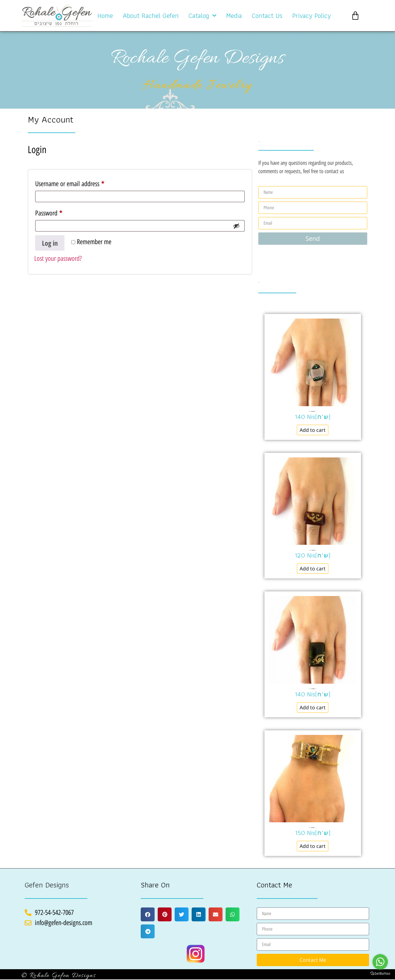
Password (59, 212)
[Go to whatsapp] (380, 962)
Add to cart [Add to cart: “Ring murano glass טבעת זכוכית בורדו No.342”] (313, 569)
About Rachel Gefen (151, 16)
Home (105, 16)
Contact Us (267, 16)
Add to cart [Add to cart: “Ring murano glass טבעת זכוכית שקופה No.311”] (313, 430)
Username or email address (80, 182)
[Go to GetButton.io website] (380, 974)
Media (234, 16)
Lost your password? (58, 259)
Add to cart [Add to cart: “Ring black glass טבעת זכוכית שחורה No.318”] (313, 707)
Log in (50, 243)
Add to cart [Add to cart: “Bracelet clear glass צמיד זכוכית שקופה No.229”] (313, 846)
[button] (148, 914)
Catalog (202, 16)
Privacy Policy (312, 16)
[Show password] (236, 226)
